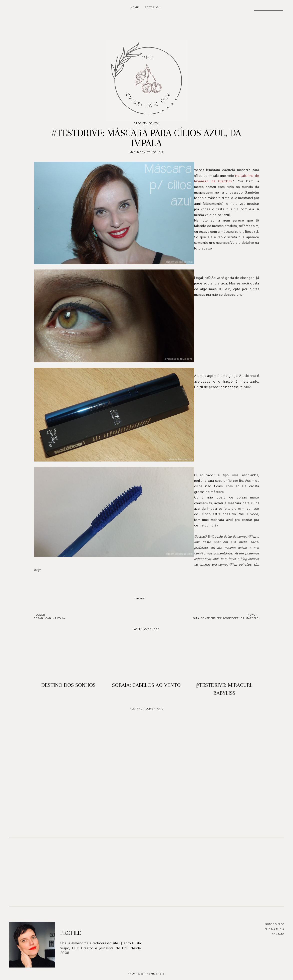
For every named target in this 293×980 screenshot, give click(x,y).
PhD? (131, 974)
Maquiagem (138, 152)
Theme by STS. (155, 974)
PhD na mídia (274, 929)
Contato (278, 934)
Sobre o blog (275, 924)
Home (135, 7)
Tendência (155, 152)
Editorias (152, 7)
